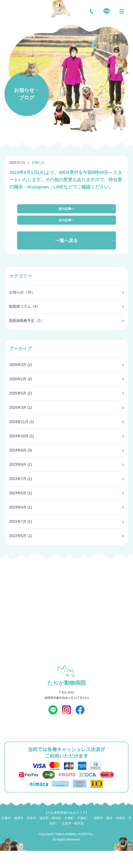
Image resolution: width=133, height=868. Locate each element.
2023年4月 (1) (21, 507)
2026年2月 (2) (21, 379)
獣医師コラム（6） (25, 306)
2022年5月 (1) (21, 536)
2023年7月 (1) (21, 479)
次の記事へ (66, 220)
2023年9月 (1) (21, 465)
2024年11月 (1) (22, 422)
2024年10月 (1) (22, 436)
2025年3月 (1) (21, 408)
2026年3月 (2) (21, 365)
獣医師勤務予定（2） (26, 321)
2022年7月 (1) (21, 522)
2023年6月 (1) (21, 493)
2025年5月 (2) (21, 393)
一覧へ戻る (66, 240)
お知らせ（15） (22, 292)
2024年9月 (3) (21, 450)
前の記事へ (66, 209)
